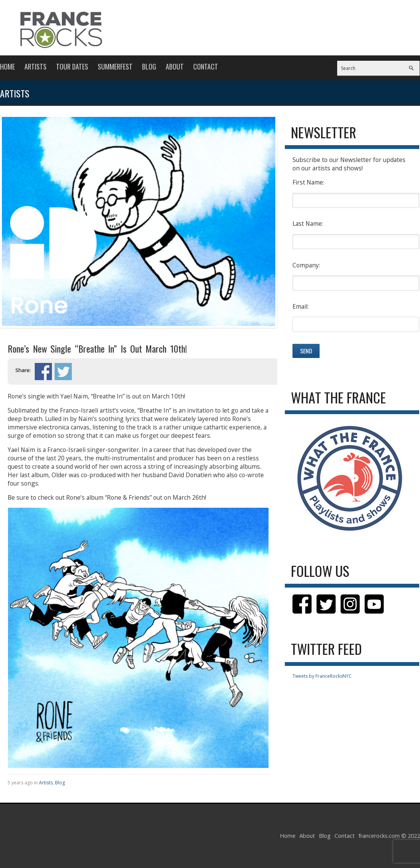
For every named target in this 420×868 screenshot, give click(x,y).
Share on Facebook (43, 372)
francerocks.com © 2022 (389, 836)
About (175, 66)
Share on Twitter (63, 372)
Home (7, 66)
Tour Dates (72, 66)
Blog (149, 66)
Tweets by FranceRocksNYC (322, 676)
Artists (36, 66)
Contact (206, 66)
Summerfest (115, 66)
